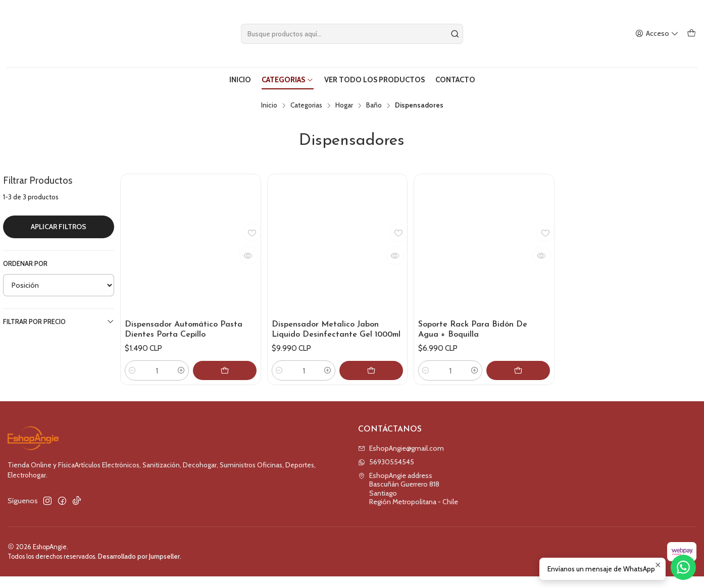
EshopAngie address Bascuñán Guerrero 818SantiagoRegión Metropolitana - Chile (408, 500)
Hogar (344, 103)
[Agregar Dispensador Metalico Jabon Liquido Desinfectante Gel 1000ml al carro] (380, 382)
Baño (374, 103)
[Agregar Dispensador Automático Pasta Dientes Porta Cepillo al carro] (234, 382)
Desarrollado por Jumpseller (139, 568)
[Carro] (692, 34)
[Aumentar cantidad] (199, 382)
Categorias (306, 103)
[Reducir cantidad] (132, 382)
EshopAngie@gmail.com (401, 460)
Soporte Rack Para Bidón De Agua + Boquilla (477, 328)
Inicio (269, 103)
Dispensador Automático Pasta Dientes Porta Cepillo (188, 328)
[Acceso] (658, 34)
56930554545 (386, 473)
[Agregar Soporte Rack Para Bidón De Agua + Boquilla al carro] (527, 382)
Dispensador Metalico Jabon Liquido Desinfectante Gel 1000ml (330, 334)
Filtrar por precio (59, 319)
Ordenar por (25, 261)
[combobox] (352, 34)
